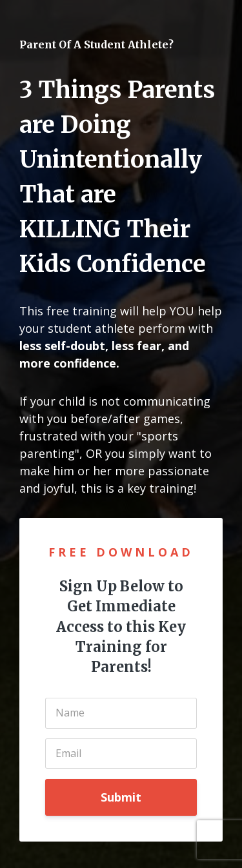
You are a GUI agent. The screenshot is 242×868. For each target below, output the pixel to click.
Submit (121, 797)
